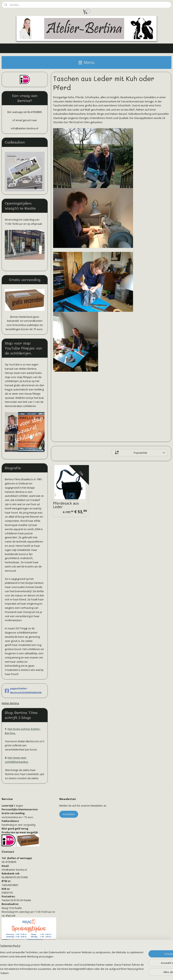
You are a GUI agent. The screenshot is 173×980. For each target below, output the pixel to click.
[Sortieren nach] (140, 453)
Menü (86, 62)
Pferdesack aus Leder (66, 505)
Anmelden (69, 814)
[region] (60, 961)
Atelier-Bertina (10, 703)
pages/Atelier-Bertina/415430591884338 (23, 691)
